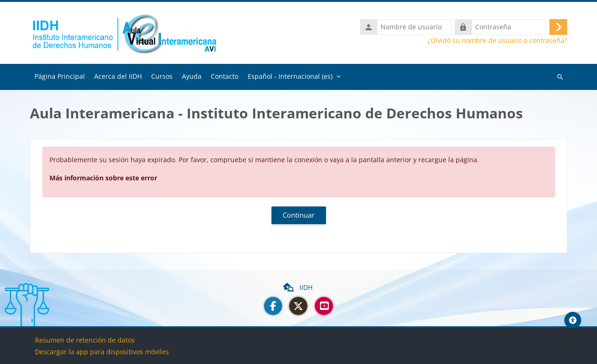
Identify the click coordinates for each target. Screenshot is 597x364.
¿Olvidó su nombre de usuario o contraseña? (497, 41)
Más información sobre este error (103, 178)
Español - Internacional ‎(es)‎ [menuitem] (290, 77)
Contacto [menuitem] (225, 77)
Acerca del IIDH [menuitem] (118, 77)
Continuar (298, 216)
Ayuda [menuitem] (192, 77)
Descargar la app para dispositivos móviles (102, 352)
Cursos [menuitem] (162, 77)
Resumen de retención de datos (85, 340)
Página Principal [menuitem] (60, 77)
